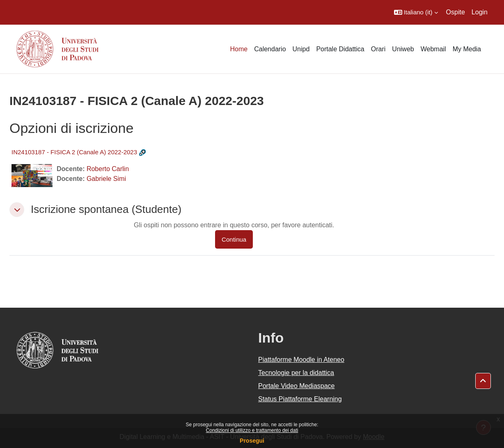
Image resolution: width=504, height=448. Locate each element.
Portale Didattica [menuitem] (340, 49)
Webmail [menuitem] (433, 49)
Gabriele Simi (106, 179)
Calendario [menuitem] (270, 49)
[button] (416, 12)
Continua (234, 239)
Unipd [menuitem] (301, 49)
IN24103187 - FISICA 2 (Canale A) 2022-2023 (74, 152)
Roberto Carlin (108, 169)
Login (480, 12)
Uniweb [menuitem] (403, 49)
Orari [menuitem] (378, 49)
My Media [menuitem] (467, 49)
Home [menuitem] (239, 49)
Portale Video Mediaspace (297, 386)
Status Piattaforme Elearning (300, 399)
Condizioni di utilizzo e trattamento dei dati (252, 430)
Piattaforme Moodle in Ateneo (301, 360)
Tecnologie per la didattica (296, 373)
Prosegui (252, 441)
